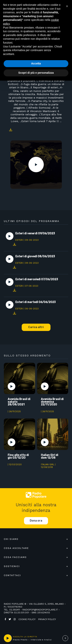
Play (36, 165)
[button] (67, 6)
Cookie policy (27, 619)
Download (11, 130)
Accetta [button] (36, 63)
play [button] (8, 638)
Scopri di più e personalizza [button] (36, 73)
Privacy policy (47, 619)
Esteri (19, 240)
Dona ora (36, 521)
